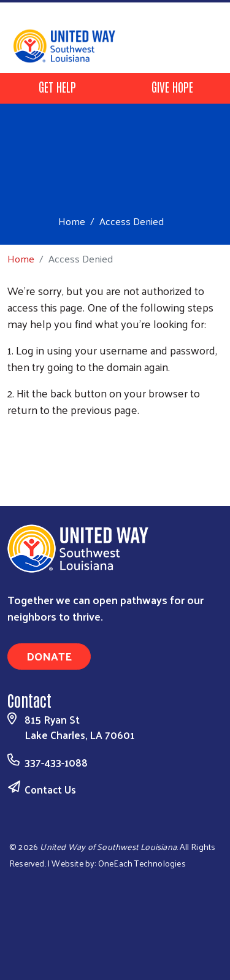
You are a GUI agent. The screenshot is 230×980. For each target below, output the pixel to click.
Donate (49, 656)
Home (72, 221)
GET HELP (57, 86)
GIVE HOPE (172, 86)
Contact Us (50, 789)
